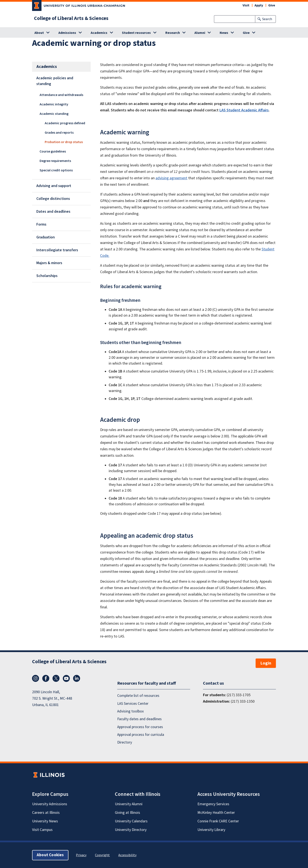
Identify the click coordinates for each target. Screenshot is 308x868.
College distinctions (53, 199)
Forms (41, 224)
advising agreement (171, 178)
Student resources (136, 33)
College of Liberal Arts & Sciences (71, 18)
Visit (246, 5)
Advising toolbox (130, 711)
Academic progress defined (65, 123)
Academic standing (54, 114)
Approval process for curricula (141, 735)
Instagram (36, 678)
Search (267, 19)
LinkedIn (77, 678)
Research (173, 33)
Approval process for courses (140, 727)
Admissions (67, 33)
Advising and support (54, 186)
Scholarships (47, 276)
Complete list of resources (138, 696)
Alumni (200, 33)
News (224, 33)
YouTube (66, 678)
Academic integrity (54, 104)
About (39, 33)
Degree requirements (55, 161)
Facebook (46, 678)
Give (272, 5)
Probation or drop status (64, 142)
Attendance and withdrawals (61, 95)
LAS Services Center (133, 704)
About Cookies (50, 855)
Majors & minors (49, 263)
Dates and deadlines (53, 212)
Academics (99, 33)
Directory (125, 743)
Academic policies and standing (55, 81)
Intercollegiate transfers (57, 250)
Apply (259, 5)
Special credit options (56, 170)
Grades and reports (59, 133)
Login (266, 663)
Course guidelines (53, 151)
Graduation (46, 237)
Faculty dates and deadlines (139, 719)
